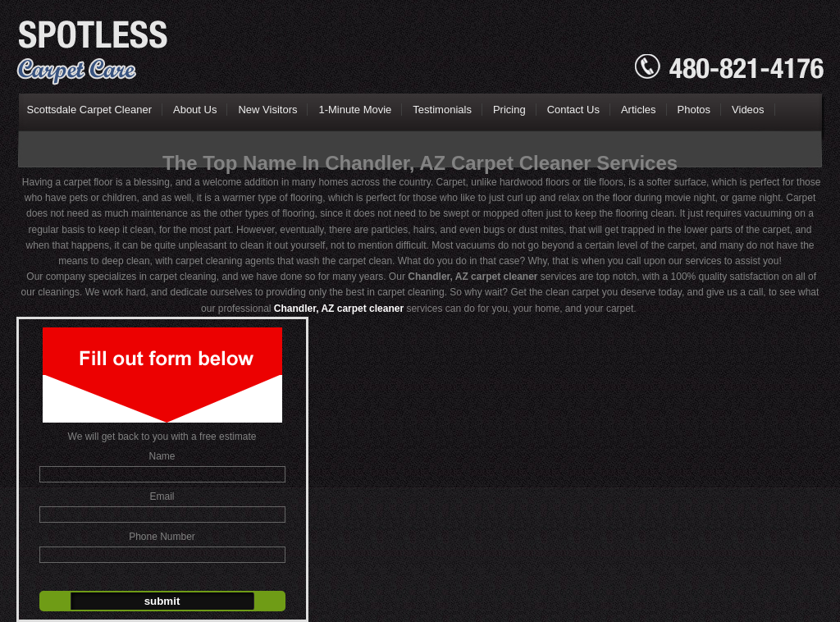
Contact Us (573, 110)
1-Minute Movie (355, 110)
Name (162, 456)
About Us (195, 110)
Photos (694, 110)
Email (162, 496)
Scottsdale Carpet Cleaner (89, 110)
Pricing (509, 110)
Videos (748, 110)
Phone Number (162, 537)
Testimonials (442, 110)
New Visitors (267, 110)
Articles (639, 110)
